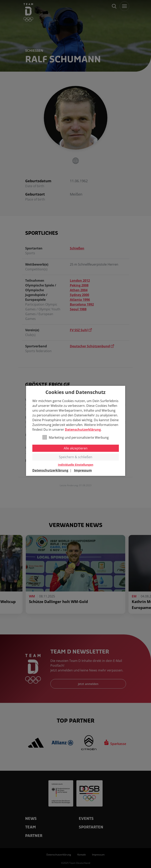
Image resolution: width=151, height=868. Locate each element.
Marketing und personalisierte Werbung (76, 437)
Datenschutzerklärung (83, 430)
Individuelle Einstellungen (76, 465)
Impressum (83, 470)
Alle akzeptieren (76, 448)
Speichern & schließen (76, 457)
